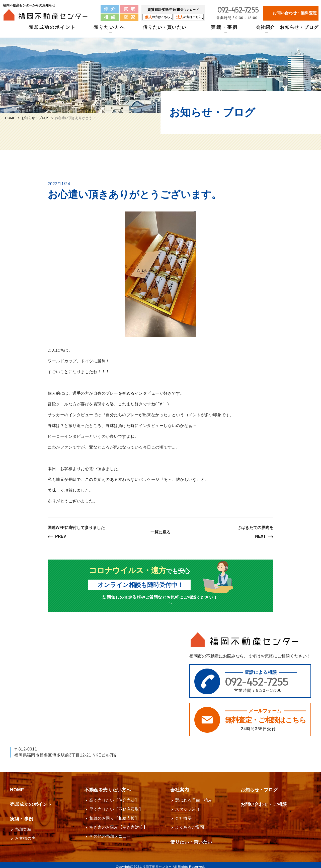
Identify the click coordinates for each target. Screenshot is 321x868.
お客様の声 (25, 835)
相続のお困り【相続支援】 (114, 815)
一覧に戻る (160, 532)
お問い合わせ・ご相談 (264, 801)
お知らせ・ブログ (299, 30)
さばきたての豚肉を (255, 532)
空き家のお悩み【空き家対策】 (118, 824)
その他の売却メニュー (110, 833)
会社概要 (183, 815)
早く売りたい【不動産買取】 (116, 806)
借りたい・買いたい (165, 30)
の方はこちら (157, 17)
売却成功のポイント (52, 30)
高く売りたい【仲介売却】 (114, 797)
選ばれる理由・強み (194, 797)
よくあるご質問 (190, 824)
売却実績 (23, 826)
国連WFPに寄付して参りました (76, 532)
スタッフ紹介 (187, 806)
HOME (10, 118)
